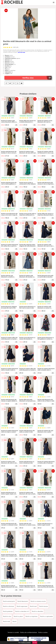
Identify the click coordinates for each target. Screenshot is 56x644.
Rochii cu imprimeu (32, 616)
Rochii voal (33, 606)
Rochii (14, 621)
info (16, 125)
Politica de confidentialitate (29, 632)
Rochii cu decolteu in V (22, 611)
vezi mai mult (21, 52)
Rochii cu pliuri (18, 616)
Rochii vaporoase (22, 606)
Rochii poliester (8, 611)
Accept (35, 642)
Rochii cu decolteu (37, 611)
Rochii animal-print (9, 601)
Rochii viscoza (44, 606)
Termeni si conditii (13, 632)
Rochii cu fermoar (9, 606)
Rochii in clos (7, 616)
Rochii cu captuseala (46, 616)
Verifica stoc (37, 78)
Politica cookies (43, 632)
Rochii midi (6, 621)
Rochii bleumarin (23, 601)
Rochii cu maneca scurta (38, 601)
